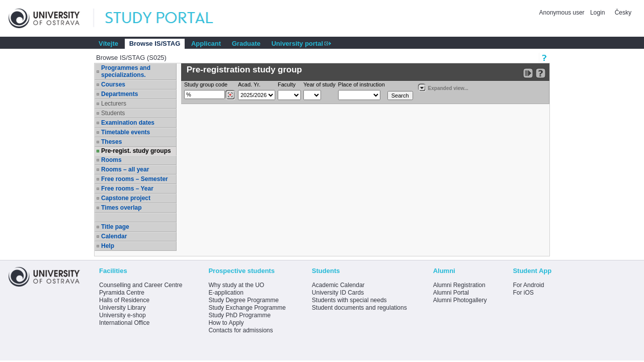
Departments (119, 94)
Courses (113, 84)
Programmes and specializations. (126, 71)
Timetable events (126, 132)
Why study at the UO (236, 285)
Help (108, 246)
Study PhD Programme (239, 315)
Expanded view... (443, 87)
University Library (123, 308)
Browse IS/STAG (155, 43)
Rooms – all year (125, 169)
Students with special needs (349, 300)
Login (597, 13)
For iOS (523, 293)
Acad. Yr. (249, 84)
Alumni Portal (451, 293)
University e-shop (123, 315)
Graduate (246, 43)
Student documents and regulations (359, 308)
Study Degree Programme (243, 300)
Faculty (287, 84)
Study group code (206, 84)
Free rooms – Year (127, 189)
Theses (111, 142)
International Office (125, 323)
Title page (115, 227)
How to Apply (226, 323)
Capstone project (126, 198)
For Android (528, 285)
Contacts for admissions (240, 330)
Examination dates (128, 123)
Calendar (114, 236)
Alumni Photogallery (460, 300)
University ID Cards (338, 293)
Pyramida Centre (122, 293)
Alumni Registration (459, 285)
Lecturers (114, 104)
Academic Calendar (338, 285)
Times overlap (121, 208)
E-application (226, 293)
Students (113, 113)
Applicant (206, 43)
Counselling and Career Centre (141, 285)
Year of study (319, 84)
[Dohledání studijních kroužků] (230, 95)
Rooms (111, 160)
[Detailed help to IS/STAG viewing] (541, 73)
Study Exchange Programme (247, 308)
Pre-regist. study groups (136, 151)
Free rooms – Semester (135, 179)
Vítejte (108, 43)
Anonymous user (563, 13)
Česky (623, 13)
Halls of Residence (124, 300)
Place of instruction (361, 84)
